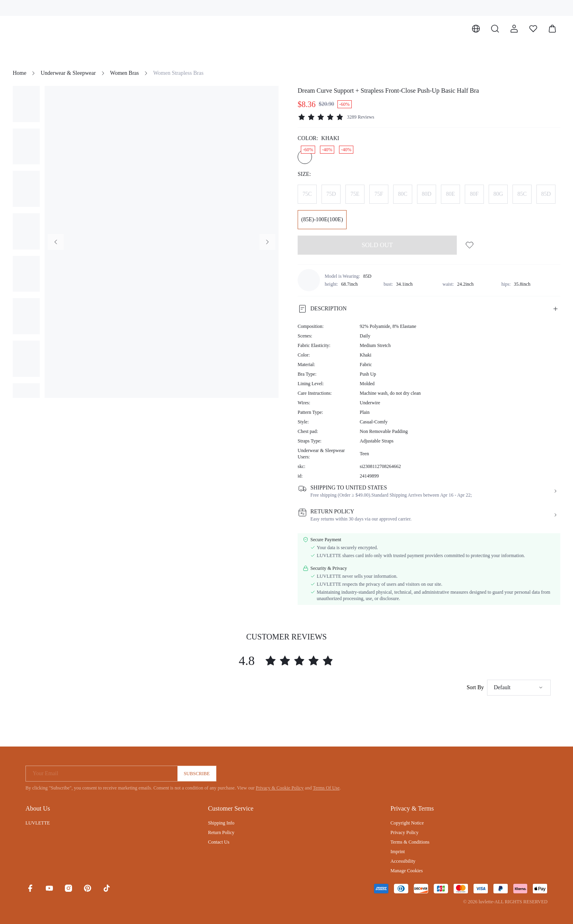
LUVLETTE (38, 823)
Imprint (398, 852)
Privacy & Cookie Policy (280, 788)
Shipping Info (221, 823)
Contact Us (219, 842)
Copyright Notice (407, 823)
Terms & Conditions (410, 842)
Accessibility (403, 861)
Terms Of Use (326, 788)
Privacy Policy (404, 832)
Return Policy (221, 832)
